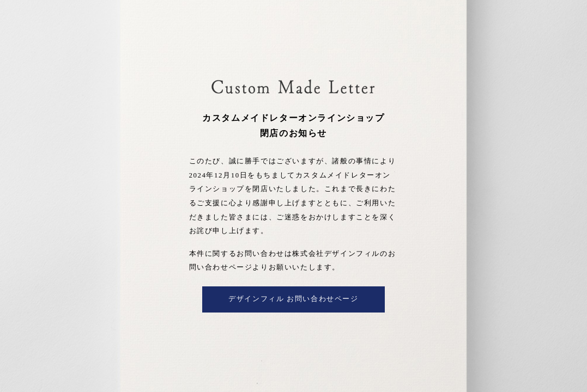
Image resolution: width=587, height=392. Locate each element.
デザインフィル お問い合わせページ (293, 299)
